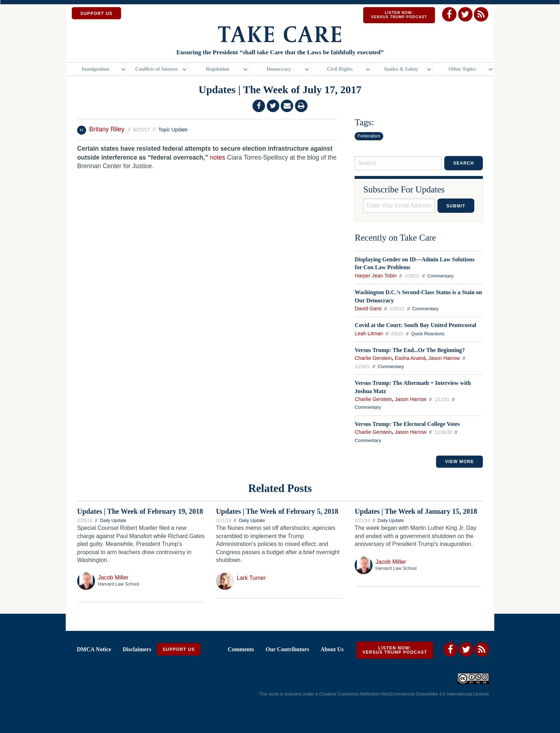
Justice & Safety (401, 70)
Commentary (441, 277)
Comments (241, 650)
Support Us (179, 650)
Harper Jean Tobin (376, 276)
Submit (456, 207)
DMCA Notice (94, 650)
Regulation (218, 70)
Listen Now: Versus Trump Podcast (399, 15)
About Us (332, 650)
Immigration (96, 70)
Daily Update (113, 521)
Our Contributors (287, 650)
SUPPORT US (96, 14)
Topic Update (173, 130)
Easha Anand (410, 359)
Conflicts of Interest (157, 70)
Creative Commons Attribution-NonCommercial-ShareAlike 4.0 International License (404, 695)
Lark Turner (251, 579)
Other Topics (462, 70)
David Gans (368, 309)
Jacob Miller (113, 578)
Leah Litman (369, 334)
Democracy (279, 70)
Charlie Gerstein (373, 359)
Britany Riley (108, 130)
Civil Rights (340, 70)
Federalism (369, 137)
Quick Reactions (428, 334)
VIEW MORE (459, 462)
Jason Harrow (444, 359)
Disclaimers (137, 650)
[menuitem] (97, 70)
